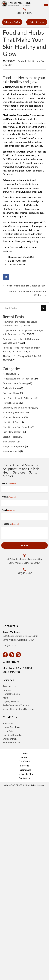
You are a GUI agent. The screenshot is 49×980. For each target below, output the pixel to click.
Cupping (7, 690)
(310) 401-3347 (25, 13)
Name (8, 483)
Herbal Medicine (11, 403)
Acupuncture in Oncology (16, 383)
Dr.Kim (21, 61)
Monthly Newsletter (13, 417)
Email (8, 510)
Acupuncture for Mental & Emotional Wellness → (27, 293)
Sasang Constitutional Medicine (19, 709)
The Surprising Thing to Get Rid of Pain (22, 356)
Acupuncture (10, 374)
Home (25, 753)
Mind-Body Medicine (14, 412)
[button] (12, 22)
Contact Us (24, 778)
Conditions (24, 761)
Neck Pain (8, 731)
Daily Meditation (11, 388)
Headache (8, 723)
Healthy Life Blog (25, 774)
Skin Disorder (10, 442)
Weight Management (14, 446)
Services (25, 766)
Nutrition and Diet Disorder (17, 427)
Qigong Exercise (11, 701)
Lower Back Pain (11, 727)
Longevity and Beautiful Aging (18, 408)
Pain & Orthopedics (13, 735)
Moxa (5, 698)
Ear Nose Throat (11, 393)
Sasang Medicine (11, 437)
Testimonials (25, 770)
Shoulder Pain (10, 739)
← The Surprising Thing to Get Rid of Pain (24, 286)
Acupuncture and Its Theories (18, 379)
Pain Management (12, 432)
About (24, 757)
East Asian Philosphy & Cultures (19, 398)
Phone (9, 497)
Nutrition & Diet (11, 422)
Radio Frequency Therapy (16, 705)
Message (10, 524)
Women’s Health (11, 742)
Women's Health (11, 451)
